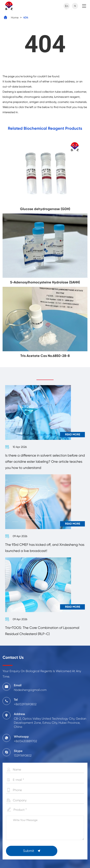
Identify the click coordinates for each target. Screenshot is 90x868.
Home (15, 18)
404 (26, 18)
